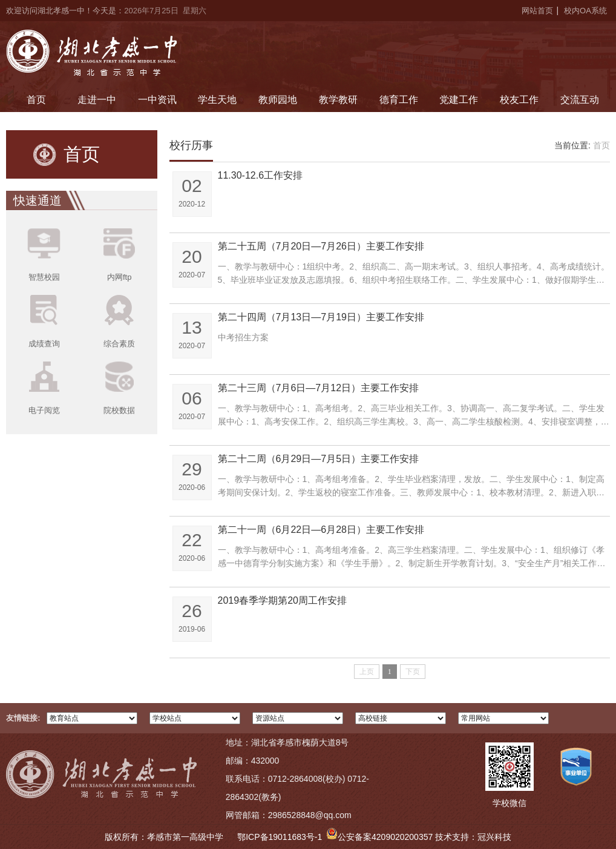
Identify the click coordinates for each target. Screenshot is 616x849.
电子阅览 (44, 410)
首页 (36, 100)
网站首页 (537, 11)
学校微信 (510, 803)
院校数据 (119, 410)
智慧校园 (44, 277)
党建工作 (459, 100)
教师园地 (278, 100)
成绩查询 (44, 344)
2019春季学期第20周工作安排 (282, 600)
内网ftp (119, 277)
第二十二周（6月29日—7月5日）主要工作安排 (319, 459)
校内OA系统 (585, 11)
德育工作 (399, 100)
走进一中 (97, 100)
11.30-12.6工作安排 (260, 175)
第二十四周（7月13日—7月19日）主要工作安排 (321, 317)
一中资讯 (157, 100)
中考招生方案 (243, 337)
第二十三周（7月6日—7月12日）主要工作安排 (319, 388)
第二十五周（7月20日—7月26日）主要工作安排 (321, 246)
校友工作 (519, 100)
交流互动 (580, 100)
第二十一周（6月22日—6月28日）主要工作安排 (321, 530)
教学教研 (338, 100)
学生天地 (217, 100)
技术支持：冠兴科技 (473, 837)
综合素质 (119, 344)
